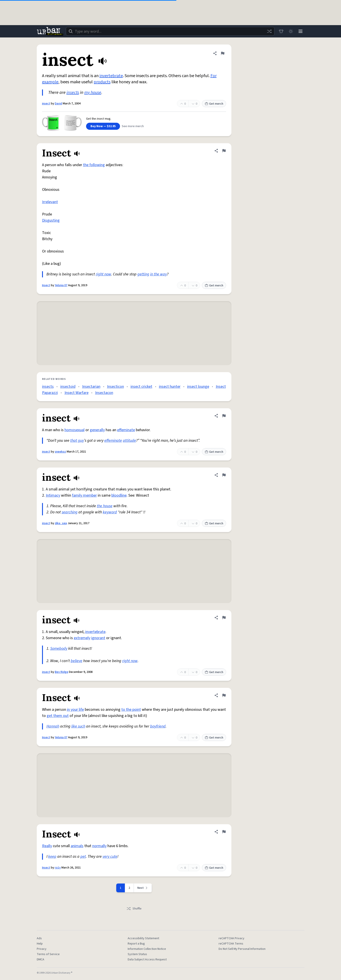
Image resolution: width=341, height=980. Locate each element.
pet (83, 857)
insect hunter (170, 387)
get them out (58, 716)
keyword (110, 512)
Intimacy (53, 495)
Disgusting (51, 220)
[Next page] (143, 888)
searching (70, 512)
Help (40, 944)
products (102, 82)
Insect (46, 285)
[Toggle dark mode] (291, 31)
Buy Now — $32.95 (103, 126)
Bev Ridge (62, 672)
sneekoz (60, 452)
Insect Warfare (76, 393)
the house (105, 506)
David (58, 104)
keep (52, 857)
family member (84, 495)
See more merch (133, 126)
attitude (129, 441)
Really (47, 846)
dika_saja (61, 523)
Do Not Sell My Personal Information (242, 949)
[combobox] (170, 31)
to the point (131, 710)
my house (93, 93)
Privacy (42, 949)
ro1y (58, 868)
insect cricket (141, 387)
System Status (137, 954)
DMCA (41, 960)
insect (46, 104)
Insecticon (115, 387)
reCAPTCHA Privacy (231, 938)
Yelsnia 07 (61, 285)
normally (99, 846)
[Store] (281, 31)
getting (143, 274)
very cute (110, 857)
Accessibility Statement (143, 938)
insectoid (68, 387)
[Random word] (269, 31)
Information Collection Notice (147, 949)
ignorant (98, 638)
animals (77, 846)
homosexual (75, 430)
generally (97, 430)
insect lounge (198, 387)
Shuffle (134, 909)
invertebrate (111, 76)
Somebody (59, 649)
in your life (75, 710)
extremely (82, 638)
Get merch (214, 104)
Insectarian (91, 387)
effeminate (126, 430)
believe (76, 661)
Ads (39, 938)
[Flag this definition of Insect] (224, 151)
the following (94, 165)
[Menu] (300, 31)
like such (78, 726)
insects (73, 93)
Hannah (53, 726)
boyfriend (158, 726)
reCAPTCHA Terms (231, 944)
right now (103, 274)
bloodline (119, 495)
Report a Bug (136, 944)
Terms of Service (48, 954)
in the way (159, 274)
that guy (77, 441)
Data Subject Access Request (147, 960)
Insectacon (104, 393)
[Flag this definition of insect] (223, 53)
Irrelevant (50, 202)
